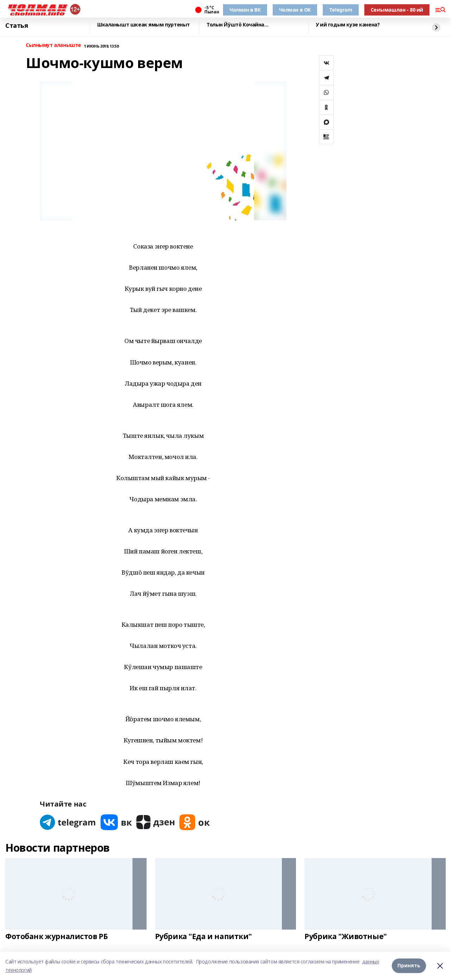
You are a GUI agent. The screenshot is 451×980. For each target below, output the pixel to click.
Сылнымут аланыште (53, 45)
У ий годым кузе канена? (348, 25)
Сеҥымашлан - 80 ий (397, 10)
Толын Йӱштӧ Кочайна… (237, 25)
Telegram (341, 10)
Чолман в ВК (245, 10)
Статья (17, 26)
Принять (409, 966)
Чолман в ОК (295, 10)
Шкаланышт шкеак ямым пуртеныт (144, 25)
